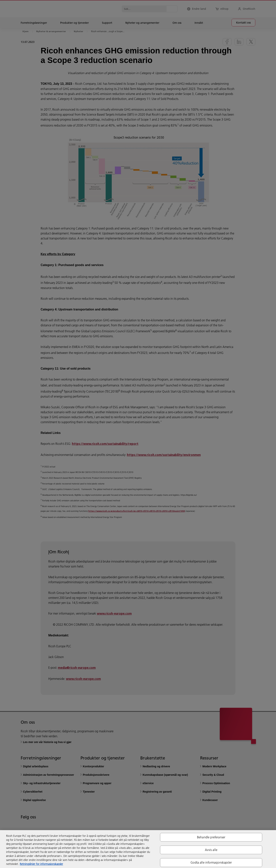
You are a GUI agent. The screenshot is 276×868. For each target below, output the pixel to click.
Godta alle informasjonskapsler (211, 862)
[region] (138, 849)
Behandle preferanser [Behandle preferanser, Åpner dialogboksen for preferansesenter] (211, 837)
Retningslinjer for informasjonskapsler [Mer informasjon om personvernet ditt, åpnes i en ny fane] (41, 864)
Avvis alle (211, 850)
